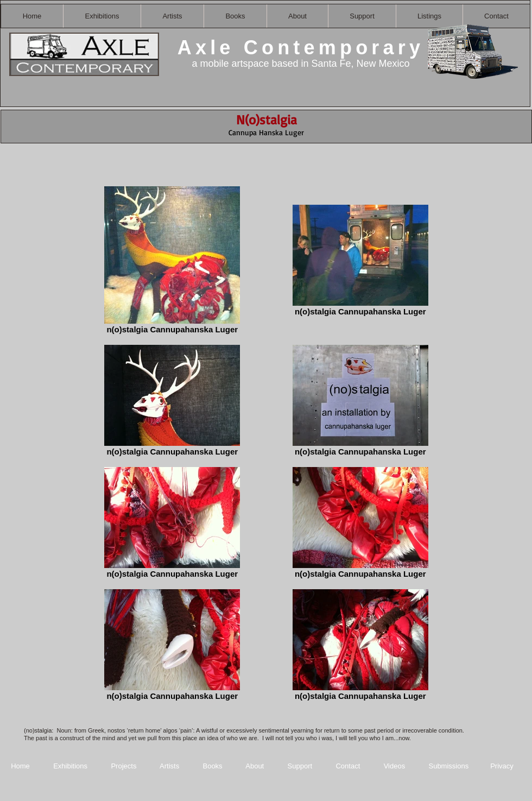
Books (212, 766)
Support (300, 766)
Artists (169, 766)
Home (20, 766)
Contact (349, 766)
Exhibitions (70, 766)
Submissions (448, 766)
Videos (395, 766)
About (256, 766)
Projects (123, 766)
